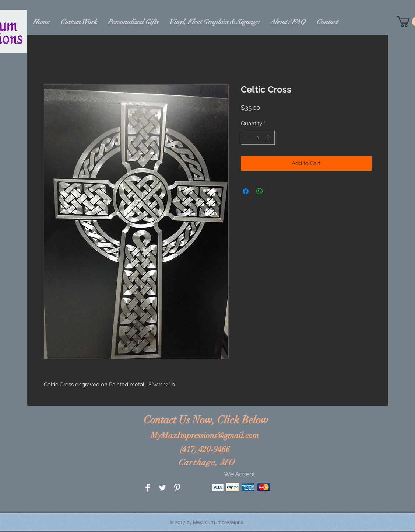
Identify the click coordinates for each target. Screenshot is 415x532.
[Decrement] (247, 138)
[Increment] (269, 138)
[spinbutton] (258, 138)
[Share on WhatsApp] (260, 191)
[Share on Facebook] (246, 191)
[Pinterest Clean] (177, 488)
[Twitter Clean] (162, 488)
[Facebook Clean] (148, 488)
